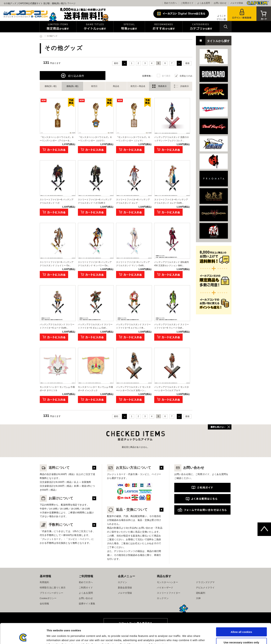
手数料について (57, 525)
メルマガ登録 (237, 3)
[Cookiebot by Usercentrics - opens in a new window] (23, 637)
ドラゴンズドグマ (205, 582)
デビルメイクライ (205, 588)
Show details (186, 637)
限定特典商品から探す (58, 27)
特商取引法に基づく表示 (53, 588)
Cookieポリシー (48, 598)
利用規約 (44, 582)
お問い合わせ (220, 3)
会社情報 (44, 604)
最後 (187, 63)
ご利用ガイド (187, 3)
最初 (116, 63)
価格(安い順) (51, 86)
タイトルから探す (95, 27)
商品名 (116, 86)
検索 (226, 27)
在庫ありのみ (186, 76)
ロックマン (163, 598)
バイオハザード (165, 588)
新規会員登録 (125, 588)
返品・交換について (127, 510)
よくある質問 (204, 3)
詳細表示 (185, 86)
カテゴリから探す (201, 27)
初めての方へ (171, 3)
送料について (55, 468)
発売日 (94, 86)
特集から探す (129, 27)
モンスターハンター (167, 582)
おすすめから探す (164, 27)
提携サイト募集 (87, 604)
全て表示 (166, 76)
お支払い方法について (129, 468)
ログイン (123, 582)
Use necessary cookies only (241, 623)
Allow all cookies (241, 613)
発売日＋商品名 (138, 86)
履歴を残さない (218, 427)
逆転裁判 (201, 593)
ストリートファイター (169, 593)
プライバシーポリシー (52, 593)
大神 (198, 598)
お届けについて (57, 498)
